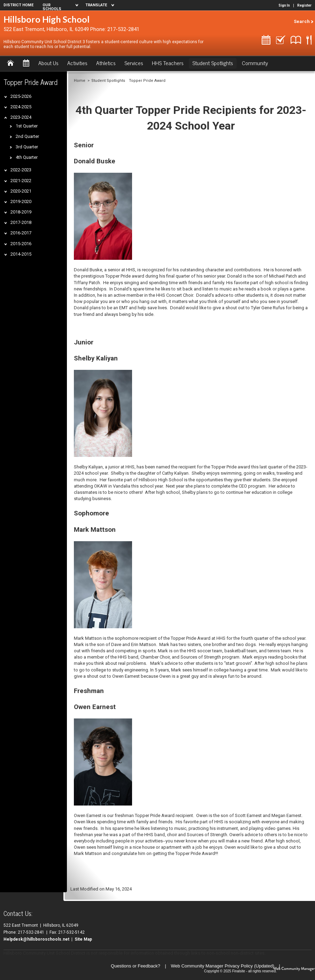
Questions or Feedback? (136, 966)
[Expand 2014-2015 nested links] (7, 254)
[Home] (10, 63)
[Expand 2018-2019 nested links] (7, 212)
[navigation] (59, 5)
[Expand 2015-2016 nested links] (7, 243)
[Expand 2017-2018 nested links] (7, 222)
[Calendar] (26, 63)
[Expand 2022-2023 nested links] (7, 169)
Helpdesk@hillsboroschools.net (36, 939)
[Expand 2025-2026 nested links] (7, 96)
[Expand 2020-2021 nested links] (7, 191)
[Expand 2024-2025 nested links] (7, 106)
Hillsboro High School (47, 19)
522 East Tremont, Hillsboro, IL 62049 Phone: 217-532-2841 (71, 29)
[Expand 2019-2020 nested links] (7, 201)
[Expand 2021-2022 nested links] (7, 180)
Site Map (83, 939)
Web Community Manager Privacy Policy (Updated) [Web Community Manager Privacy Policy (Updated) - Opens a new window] (222, 966)
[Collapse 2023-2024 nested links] (7, 117)
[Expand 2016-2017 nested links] (7, 232)
